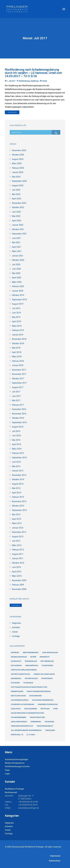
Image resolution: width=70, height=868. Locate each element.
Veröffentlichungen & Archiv (17, 766)
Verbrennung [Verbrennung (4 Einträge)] (36, 722)
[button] (64, 9)
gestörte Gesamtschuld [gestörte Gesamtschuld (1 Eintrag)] (20, 674)
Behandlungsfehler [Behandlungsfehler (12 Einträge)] (19, 657)
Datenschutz (55, 861)
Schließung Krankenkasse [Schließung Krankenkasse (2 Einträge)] (43, 700)
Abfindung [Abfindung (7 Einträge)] (15, 653)
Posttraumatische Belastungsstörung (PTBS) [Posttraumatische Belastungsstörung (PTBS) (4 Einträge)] (29, 687)
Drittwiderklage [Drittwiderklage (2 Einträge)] (47, 661)
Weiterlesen (12, 112)
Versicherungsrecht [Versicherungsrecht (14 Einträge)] (45, 726)
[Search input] (31, 132)
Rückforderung (24, 81)
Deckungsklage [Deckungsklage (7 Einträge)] (31, 661)
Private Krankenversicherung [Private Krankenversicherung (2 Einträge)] (39, 691)
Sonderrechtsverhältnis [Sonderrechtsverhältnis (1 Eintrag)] (48, 704)
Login (7, 774)
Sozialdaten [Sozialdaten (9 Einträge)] (16, 709)
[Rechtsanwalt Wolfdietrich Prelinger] (17, 9)
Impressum (55, 856)
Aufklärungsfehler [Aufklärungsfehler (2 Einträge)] (50, 653)
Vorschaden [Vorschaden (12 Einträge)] (50, 730)
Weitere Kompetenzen (15, 763)
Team (7, 770)
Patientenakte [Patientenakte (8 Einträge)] (47, 679)
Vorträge (9, 834)
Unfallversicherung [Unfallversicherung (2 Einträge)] (19, 722)
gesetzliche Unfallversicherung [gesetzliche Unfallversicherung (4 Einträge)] (24, 670)
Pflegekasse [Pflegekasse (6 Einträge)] (28, 683)
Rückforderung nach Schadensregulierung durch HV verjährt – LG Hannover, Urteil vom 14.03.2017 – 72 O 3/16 (33, 73)
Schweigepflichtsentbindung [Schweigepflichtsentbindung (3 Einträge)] (23, 704)
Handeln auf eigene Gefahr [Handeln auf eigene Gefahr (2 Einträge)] (44, 674)
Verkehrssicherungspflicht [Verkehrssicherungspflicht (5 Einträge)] (22, 726)
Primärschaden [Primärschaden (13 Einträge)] (17, 691)
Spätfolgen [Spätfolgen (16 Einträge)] (45, 709)
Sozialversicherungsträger (16, 759)
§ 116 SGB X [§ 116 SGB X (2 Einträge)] (31, 735)
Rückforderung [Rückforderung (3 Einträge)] (36, 696)
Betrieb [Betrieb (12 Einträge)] (33, 657)
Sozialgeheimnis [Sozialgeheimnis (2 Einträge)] (30, 709)
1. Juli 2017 (11, 81)
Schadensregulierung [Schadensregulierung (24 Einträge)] (20, 700)
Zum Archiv (16, 605)
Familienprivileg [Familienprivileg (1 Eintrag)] (32, 666)
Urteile (45, 81)
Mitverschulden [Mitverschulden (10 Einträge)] (31, 679)
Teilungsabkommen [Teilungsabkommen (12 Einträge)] (19, 717)
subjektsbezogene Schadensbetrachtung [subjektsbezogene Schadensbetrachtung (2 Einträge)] (27, 713)
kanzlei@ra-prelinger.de (29, 808)
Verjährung (35, 81)
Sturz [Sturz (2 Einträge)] (55, 709)
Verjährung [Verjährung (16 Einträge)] (49, 722)
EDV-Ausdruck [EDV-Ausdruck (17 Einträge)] (16, 666)
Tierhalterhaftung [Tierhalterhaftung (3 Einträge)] (37, 717)
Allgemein (9, 823)
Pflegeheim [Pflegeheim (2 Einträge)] (15, 683)
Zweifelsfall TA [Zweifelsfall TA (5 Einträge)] (17, 735)
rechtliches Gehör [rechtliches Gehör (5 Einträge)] (18, 696)
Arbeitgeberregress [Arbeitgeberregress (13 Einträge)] (31, 653)
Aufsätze (9, 826)
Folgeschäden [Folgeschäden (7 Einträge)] (47, 666)
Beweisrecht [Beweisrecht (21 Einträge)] (45, 657)
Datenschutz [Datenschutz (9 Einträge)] (16, 661)
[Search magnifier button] (56, 133)
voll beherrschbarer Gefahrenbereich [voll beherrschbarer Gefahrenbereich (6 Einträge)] (26, 730)
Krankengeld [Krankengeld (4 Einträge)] (16, 679)
